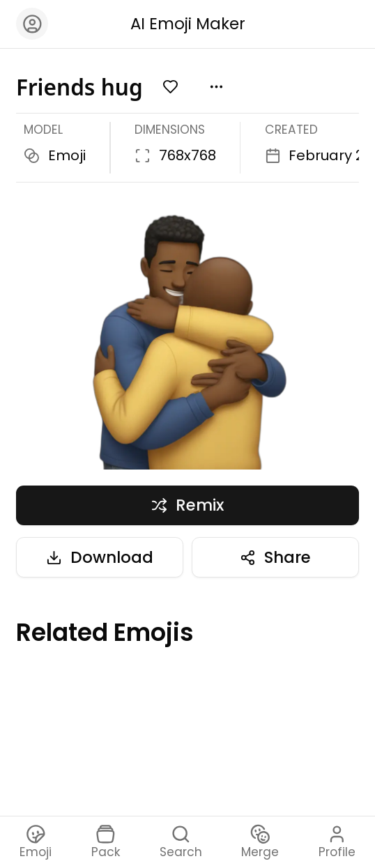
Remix (187, 505)
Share (275, 557)
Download (99, 557)
